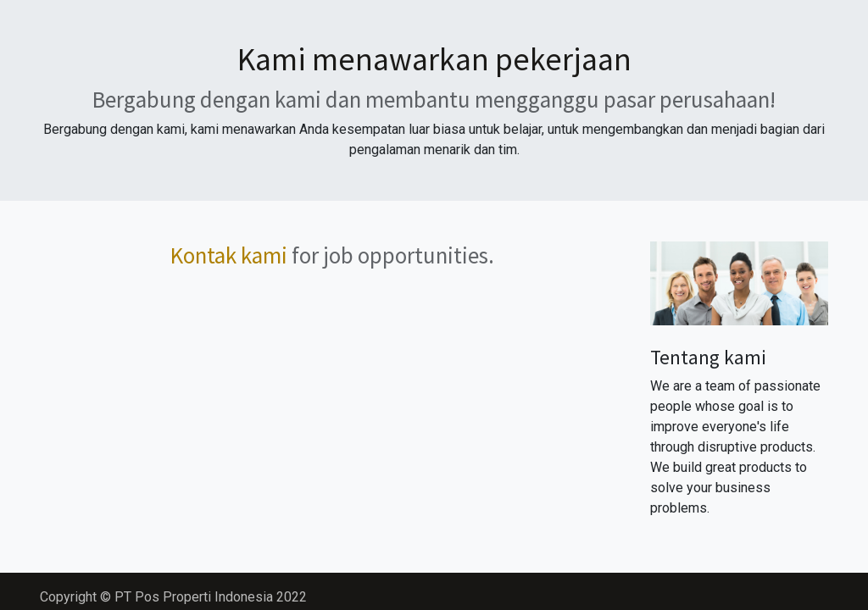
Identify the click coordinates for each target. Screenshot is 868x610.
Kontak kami (229, 255)
